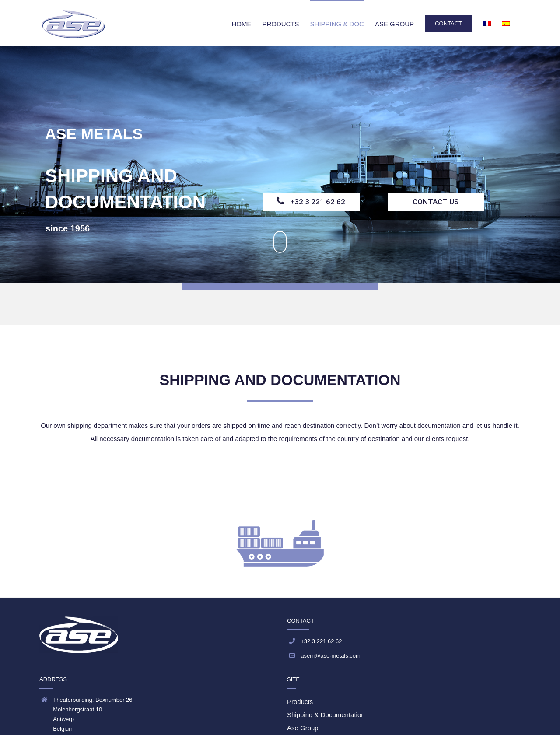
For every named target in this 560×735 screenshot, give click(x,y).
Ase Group (303, 728)
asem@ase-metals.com (331, 656)
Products (300, 702)
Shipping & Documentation (326, 715)
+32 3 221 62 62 (318, 202)
